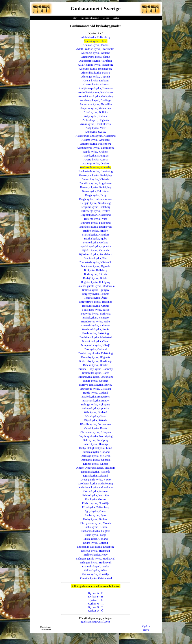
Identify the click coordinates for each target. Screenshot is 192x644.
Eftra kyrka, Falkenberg (96, 507)
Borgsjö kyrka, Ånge (96, 298)
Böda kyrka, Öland (96, 416)
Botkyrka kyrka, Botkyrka (96, 314)
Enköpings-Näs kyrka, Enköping (96, 547)
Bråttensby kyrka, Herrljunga (96, 361)
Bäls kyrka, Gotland (96, 412)
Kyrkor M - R (96, 604)
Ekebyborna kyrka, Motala (95, 523)
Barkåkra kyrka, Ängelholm (95, 183)
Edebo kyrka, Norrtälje (95, 495)
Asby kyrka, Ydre (96, 128)
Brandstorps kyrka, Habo (96, 321)
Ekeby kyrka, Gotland (96, 519)
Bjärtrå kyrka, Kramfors (95, 235)
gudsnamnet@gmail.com (96, 622)
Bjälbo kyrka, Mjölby (96, 231)
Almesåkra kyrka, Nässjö (95, 73)
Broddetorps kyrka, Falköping (96, 353)
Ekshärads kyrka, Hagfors (96, 531)
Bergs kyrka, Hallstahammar (96, 199)
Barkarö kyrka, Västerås (96, 179)
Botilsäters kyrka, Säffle (96, 310)
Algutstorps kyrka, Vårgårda (96, 61)
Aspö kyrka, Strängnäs (96, 156)
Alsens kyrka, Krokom (96, 80)
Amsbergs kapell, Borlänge (96, 100)
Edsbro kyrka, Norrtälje (95, 503)
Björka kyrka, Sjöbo (95, 238)
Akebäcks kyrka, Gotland (96, 53)
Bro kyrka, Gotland (96, 349)
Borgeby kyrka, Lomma (96, 294)
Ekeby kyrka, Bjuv (96, 515)
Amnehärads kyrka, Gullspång (96, 96)
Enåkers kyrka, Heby (95, 555)
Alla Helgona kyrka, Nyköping (95, 65)
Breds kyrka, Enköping (96, 333)
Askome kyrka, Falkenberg (95, 144)
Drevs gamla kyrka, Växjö (95, 479)
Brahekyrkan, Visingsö (96, 318)
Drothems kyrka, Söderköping (95, 483)
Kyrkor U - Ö (96, 611)
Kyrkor (146, 626)
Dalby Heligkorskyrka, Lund (96, 448)
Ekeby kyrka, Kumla (96, 527)
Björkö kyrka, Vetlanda (96, 250)
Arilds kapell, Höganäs (96, 120)
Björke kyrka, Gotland (96, 242)
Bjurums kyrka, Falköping (96, 223)
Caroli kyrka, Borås (96, 428)
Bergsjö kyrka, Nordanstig (95, 203)
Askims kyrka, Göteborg (96, 140)
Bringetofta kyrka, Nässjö (96, 345)
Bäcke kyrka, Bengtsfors (96, 397)
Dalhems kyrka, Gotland (95, 452)
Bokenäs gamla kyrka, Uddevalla (96, 286)
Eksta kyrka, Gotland (96, 539)
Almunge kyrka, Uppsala (96, 76)
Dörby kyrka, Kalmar (96, 491)
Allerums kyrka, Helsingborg (96, 69)
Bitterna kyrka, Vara (96, 219)
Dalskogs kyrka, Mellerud (95, 456)
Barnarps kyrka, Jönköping (96, 187)
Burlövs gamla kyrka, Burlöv (96, 385)
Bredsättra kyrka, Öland (96, 341)
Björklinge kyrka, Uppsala (96, 246)
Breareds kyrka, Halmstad (95, 325)
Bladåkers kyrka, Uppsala (96, 266)
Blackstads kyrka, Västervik (96, 262)
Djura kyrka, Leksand (95, 476)
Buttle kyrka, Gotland (95, 393)
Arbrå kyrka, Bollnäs (95, 112)
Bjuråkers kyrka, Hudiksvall (95, 227)
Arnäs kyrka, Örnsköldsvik (96, 124)
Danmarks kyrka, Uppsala (95, 460)
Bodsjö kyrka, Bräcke (95, 278)
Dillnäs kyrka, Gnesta (95, 464)
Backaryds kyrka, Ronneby (95, 167)
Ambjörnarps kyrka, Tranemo (96, 88)
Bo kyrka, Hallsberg (96, 270)
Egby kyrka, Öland (96, 511)
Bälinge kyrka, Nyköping (96, 404)
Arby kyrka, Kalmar (95, 116)
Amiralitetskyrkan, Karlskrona (96, 92)
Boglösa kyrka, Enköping (96, 282)
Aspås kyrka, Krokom (96, 152)
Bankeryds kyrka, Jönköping (95, 175)
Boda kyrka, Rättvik (95, 274)
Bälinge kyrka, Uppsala (95, 408)
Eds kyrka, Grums (96, 499)
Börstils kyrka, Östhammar (96, 424)
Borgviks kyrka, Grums (96, 306)
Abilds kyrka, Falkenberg (96, 37)
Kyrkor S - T (96, 607)
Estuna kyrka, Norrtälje (96, 574)
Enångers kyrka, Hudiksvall (96, 562)
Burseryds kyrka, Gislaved (96, 389)
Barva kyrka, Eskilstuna (96, 191)
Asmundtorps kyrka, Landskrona (96, 148)
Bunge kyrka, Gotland (95, 381)
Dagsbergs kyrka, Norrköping (96, 436)
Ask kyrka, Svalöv (96, 132)
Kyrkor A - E (96, 593)
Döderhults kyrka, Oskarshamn (96, 487)
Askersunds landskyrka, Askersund (96, 136)
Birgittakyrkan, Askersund (95, 215)
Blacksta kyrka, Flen (95, 258)
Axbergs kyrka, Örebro (96, 163)
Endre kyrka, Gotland (96, 543)
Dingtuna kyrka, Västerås (96, 472)
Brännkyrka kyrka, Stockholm (95, 377)
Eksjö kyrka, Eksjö (96, 535)
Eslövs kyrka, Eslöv (96, 570)
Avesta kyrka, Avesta (96, 159)
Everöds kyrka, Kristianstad (96, 578)
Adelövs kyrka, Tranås (95, 45)
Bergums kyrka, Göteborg (96, 207)
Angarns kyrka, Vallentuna (96, 108)
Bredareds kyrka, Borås (96, 329)
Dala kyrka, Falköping (96, 440)
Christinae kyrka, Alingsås (96, 432)
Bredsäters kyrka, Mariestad (96, 337)
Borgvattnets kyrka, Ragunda (96, 302)
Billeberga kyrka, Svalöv (95, 211)
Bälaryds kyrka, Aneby (96, 400)
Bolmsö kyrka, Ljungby (96, 290)
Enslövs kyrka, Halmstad (96, 551)
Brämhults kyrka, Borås (96, 373)
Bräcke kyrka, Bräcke (95, 365)
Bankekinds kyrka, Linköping (96, 171)
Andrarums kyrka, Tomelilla (95, 104)
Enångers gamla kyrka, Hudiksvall (96, 559)
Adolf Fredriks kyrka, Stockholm (95, 49)
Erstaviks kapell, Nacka (95, 566)
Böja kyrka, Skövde (96, 420)
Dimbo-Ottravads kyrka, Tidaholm (96, 468)
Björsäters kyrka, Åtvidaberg (96, 254)
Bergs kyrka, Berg (96, 195)
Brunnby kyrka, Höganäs (96, 357)
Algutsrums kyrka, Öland (96, 57)
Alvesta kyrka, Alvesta (96, 84)
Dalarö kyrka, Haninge (96, 444)
